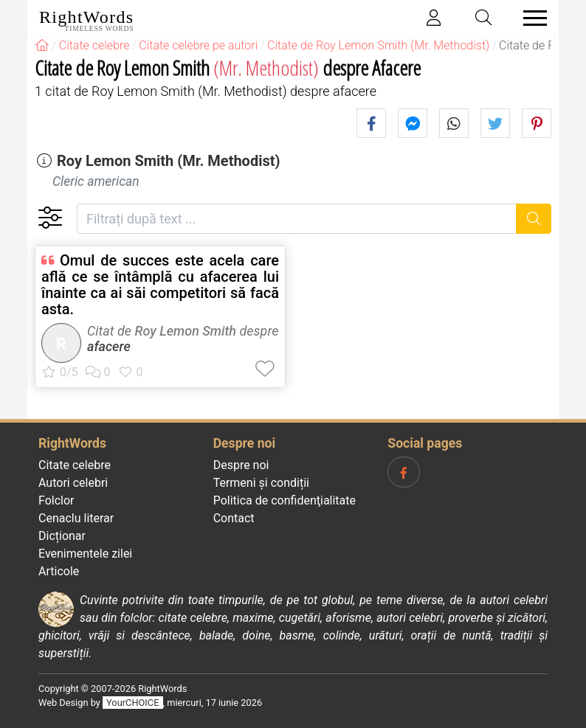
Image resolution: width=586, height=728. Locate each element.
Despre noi (241, 465)
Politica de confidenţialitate (285, 500)
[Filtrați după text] (297, 219)
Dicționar (62, 536)
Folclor (56, 500)
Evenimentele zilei (85, 554)
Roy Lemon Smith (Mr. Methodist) (169, 161)
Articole (59, 571)
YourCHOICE (132, 703)
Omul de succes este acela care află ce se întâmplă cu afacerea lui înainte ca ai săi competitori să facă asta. (160, 285)
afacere (109, 346)
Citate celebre (75, 465)
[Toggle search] (484, 18)
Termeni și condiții (261, 483)
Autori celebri (73, 483)
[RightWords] (42, 45)
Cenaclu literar (76, 518)
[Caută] (534, 219)
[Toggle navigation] (531, 18)
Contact (234, 518)
